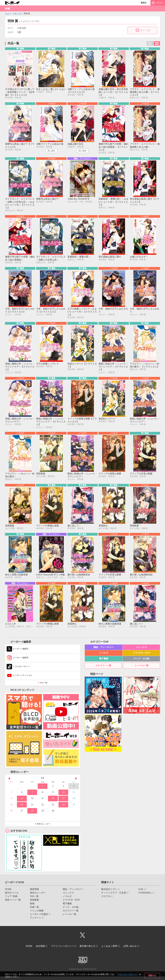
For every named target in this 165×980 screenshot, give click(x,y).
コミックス (141, 652)
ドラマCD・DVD (141, 657)
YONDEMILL (145, 897)
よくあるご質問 (113, 950)
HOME (8, 894)
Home (7, 14)
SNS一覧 (44, 687)
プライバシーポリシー (127, 974)
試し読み (51, 151)
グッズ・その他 (141, 663)
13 (22, 803)
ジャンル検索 (37, 915)
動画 (32, 908)
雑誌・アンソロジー (104, 652)
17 (63, 803)
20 (22, 809)
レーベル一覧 (142, 670)
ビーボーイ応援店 (39, 919)
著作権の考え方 (88, 950)
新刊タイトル (12, 897)
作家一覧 (17, 14)
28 (32, 815)
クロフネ (106, 901)
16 (53, 803)
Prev (9, 783)
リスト (150, 43)
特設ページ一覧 (13, 905)
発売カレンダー (44, 829)
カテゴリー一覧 (103, 670)
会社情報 (37, 950)
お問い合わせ (136, 950)
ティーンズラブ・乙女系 (114, 897)
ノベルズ (104, 657)
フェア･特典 (11, 901)
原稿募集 (34, 905)
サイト (144, 30)
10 (63, 797)
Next (76, 783)
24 (63, 809)
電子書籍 (104, 663)
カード (157, 43)
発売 (144, 3)
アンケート (36, 922)
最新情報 (34, 894)
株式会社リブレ (109, 894)
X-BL (141, 894)
